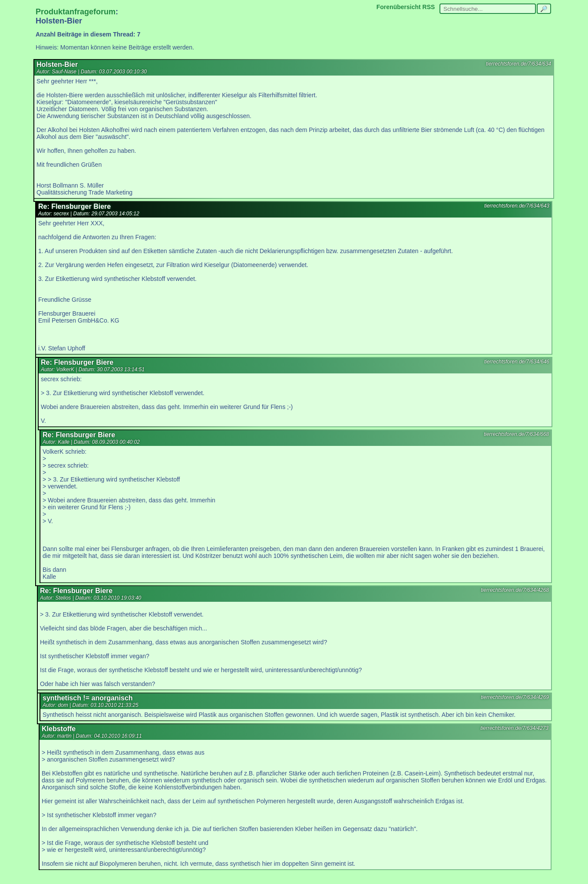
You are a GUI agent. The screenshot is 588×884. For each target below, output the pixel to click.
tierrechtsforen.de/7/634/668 (516, 434)
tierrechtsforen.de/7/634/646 (517, 362)
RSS (429, 7)
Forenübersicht (399, 7)
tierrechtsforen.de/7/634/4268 (515, 590)
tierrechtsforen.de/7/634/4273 (514, 728)
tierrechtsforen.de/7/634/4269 (515, 697)
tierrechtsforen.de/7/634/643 (517, 206)
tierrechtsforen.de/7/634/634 (519, 64)
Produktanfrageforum (76, 12)
